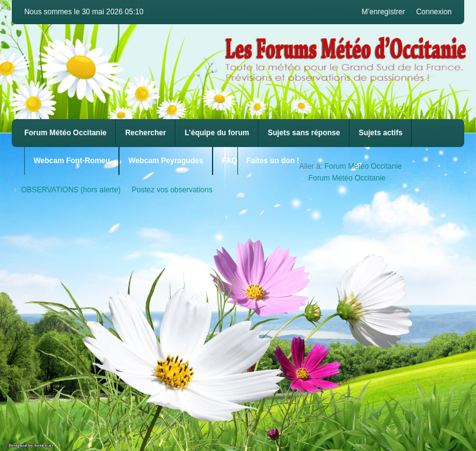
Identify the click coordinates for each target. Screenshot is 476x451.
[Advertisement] (238, 295)
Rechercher (146, 133)
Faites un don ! (273, 161)
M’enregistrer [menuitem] (383, 12)
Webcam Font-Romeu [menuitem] (72, 161)
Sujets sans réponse (304, 133)
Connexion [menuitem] (434, 12)
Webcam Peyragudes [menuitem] (166, 161)
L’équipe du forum (217, 133)
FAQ (230, 161)
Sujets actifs (381, 133)
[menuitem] (72, 161)
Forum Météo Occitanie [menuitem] (65, 133)
